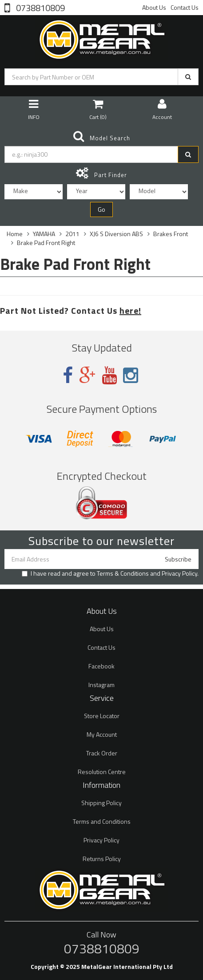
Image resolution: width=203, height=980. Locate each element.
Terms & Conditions (123, 573)
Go (101, 209)
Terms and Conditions (102, 821)
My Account (102, 734)
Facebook (101, 666)
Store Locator (102, 716)
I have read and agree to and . (110, 573)
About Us (154, 7)
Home (15, 234)
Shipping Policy (101, 803)
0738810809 (40, 7)
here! (130, 310)
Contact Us (185, 7)
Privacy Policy (179, 573)
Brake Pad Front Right (46, 243)
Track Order (102, 753)
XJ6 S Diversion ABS (116, 234)
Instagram (101, 685)
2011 (72, 234)
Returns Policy (102, 859)
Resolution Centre (102, 772)
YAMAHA (44, 234)
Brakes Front (171, 234)
